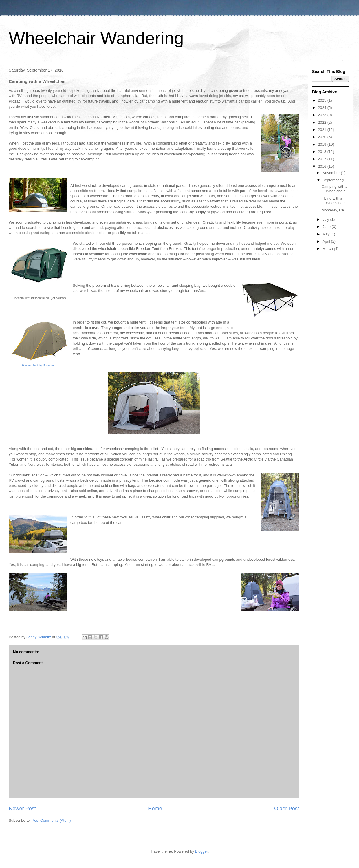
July (326, 219)
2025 (323, 100)
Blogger (202, 851)
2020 (323, 137)
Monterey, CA (333, 210)
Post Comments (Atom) (51, 820)
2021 (323, 130)
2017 (323, 159)
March (328, 249)
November (332, 173)
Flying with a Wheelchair (333, 201)
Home (155, 809)
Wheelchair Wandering (96, 38)
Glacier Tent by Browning (39, 365)
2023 (323, 115)
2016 (323, 166)
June (327, 227)
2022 (323, 122)
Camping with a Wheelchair (334, 189)
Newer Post (22, 809)
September (332, 180)
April (327, 241)
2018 (323, 152)
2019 (323, 144)
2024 (323, 108)
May (327, 234)
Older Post (287, 809)
